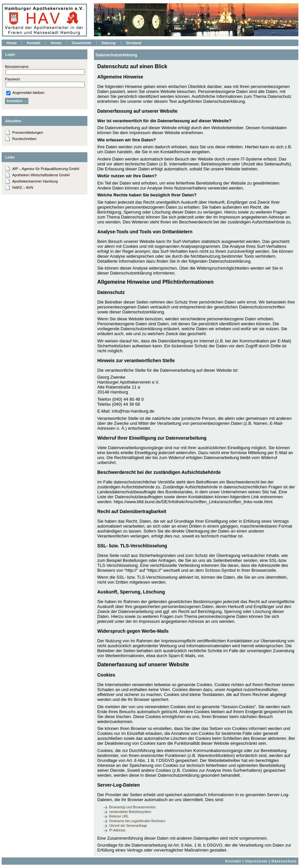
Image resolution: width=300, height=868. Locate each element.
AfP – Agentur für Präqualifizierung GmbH (46, 169)
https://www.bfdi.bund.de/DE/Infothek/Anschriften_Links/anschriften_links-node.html (193, 502)
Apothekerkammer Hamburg (35, 181)
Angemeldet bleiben (25, 93)
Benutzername (17, 67)
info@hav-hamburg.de (133, 411)
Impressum (256, 861)
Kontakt (233, 861)
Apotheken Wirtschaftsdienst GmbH (41, 175)
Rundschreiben (24, 139)
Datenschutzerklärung (116, 55)
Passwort (12, 79)
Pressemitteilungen (28, 132)
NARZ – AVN (23, 188)
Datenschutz (284, 861)
